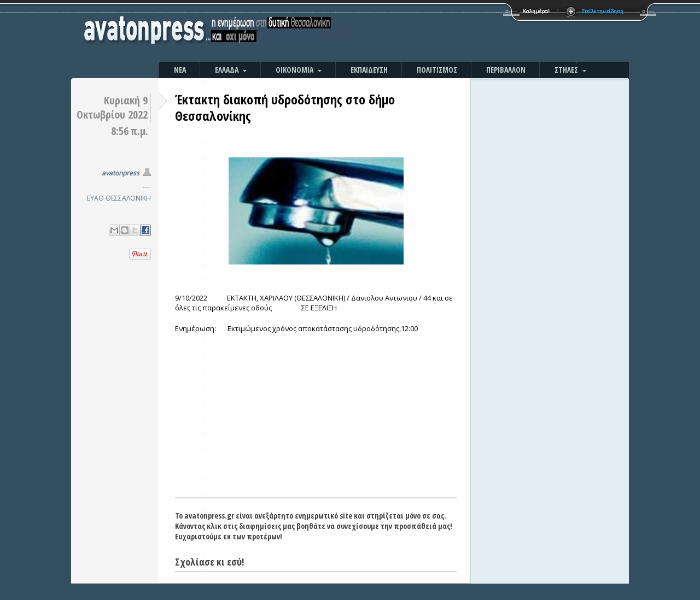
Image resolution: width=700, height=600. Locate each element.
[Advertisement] (468, 33)
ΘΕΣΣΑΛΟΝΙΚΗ (128, 198)
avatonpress (121, 173)
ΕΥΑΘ (95, 198)
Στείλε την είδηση (603, 11)
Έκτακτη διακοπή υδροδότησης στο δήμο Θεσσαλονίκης (285, 107)
